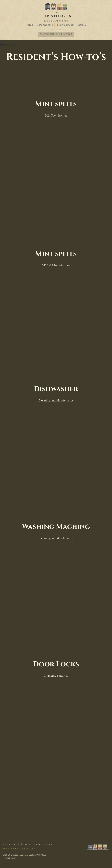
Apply (82, 25)
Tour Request (66, 25)
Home (29, 25)
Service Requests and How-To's (57, 34)
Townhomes (45, 25)
